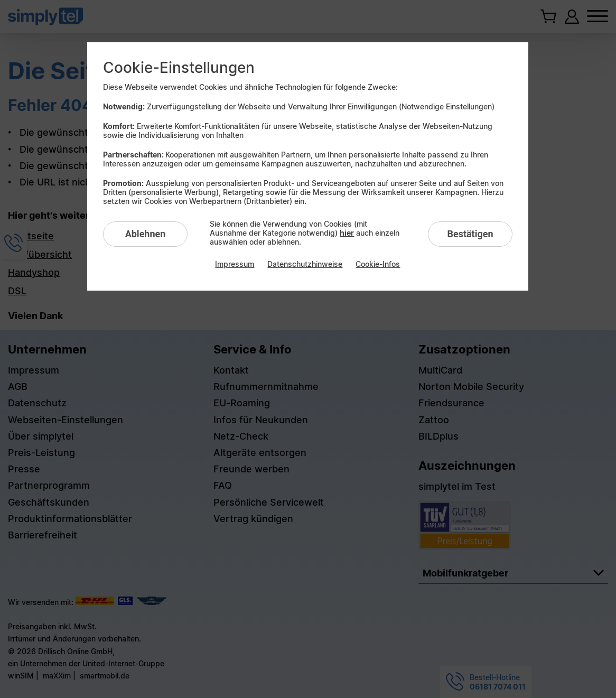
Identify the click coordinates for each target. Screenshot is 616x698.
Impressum (235, 264)
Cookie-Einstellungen (179, 68)
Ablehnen (146, 234)
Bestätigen (470, 234)
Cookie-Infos (378, 264)
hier (347, 233)
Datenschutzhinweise (305, 264)
